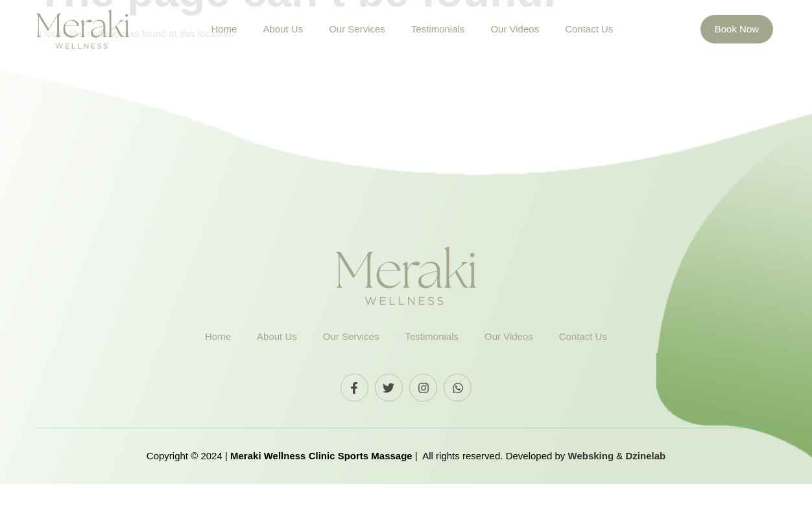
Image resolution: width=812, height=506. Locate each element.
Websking (592, 478)
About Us (283, 29)
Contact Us (589, 29)
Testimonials (438, 29)
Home (224, 29)
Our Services (357, 29)
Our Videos (515, 29)
